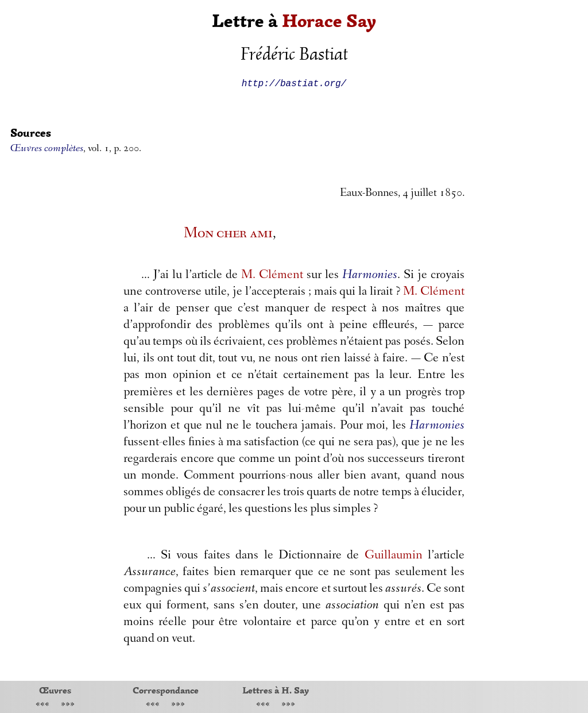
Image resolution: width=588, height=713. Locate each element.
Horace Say (329, 21)
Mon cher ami (228, 234)
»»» (68, 705)
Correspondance (166, 690)
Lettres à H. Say (276, 690)
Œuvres (55, 690)
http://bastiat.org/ (294, 83)
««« (42, 705)
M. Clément (272, 276)
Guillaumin (394, 556)
